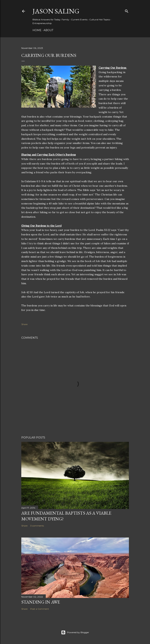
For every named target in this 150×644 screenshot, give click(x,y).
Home (37, 30)
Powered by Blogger (75, 632)
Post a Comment (40, 609)
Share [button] (24, 324)
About (48, 30)
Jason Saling (56, 11)
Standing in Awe (41, 602)
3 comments (37, 526)
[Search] (127, 10)
